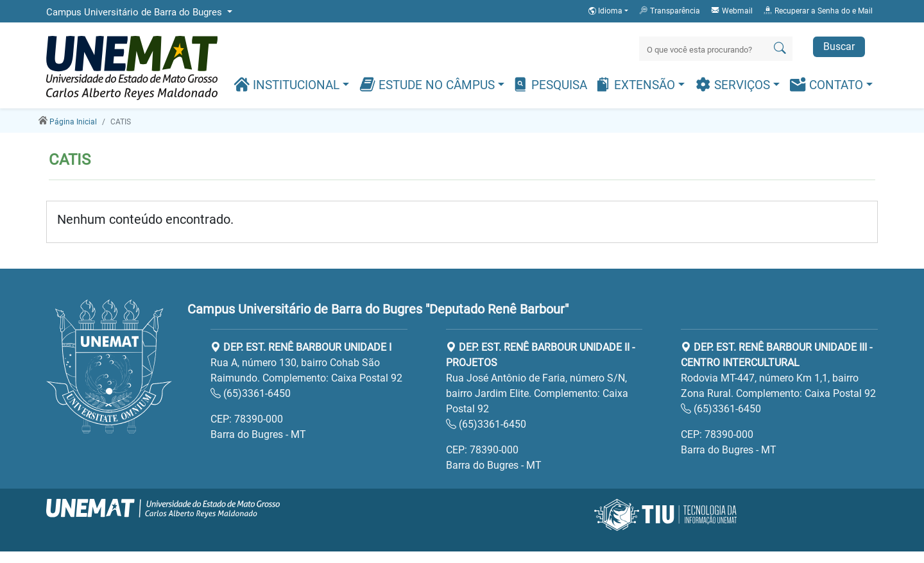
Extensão (637, 84)
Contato (828, 84)
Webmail (732, 10)
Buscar (839, 46)
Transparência (669, 10)
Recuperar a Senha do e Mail (818, 10)
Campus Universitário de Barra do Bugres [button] (135, 12)
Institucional (288, 84)
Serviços (734, 84)
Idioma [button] (606, 11)
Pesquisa (550, 84)
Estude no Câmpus (429, 84)
